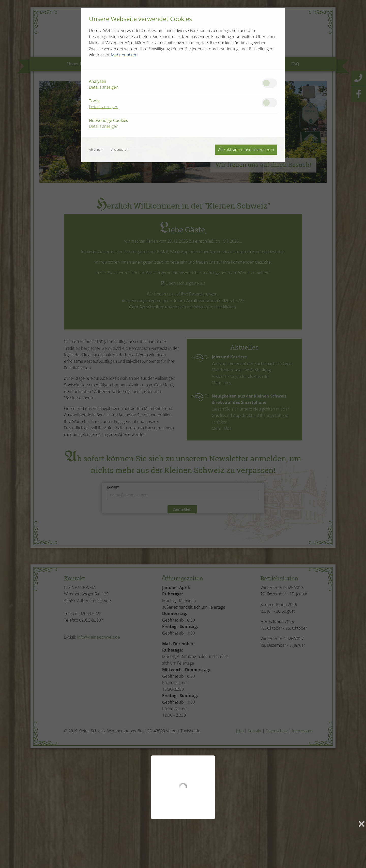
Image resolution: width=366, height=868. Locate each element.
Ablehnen (96, 150)
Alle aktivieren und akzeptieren (246, 150)
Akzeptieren (120, 150)
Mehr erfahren (124, 55)
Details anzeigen (104, 87)
